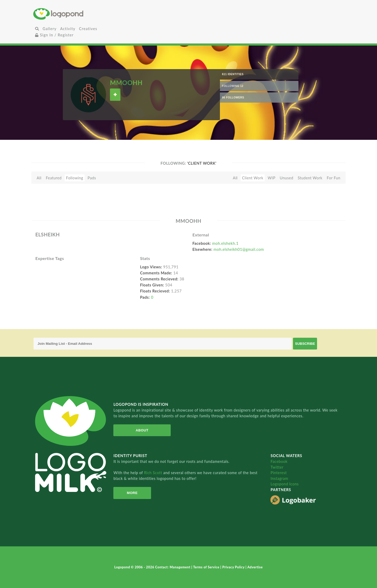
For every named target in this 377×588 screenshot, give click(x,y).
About (142, 430)
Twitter (277, 467)
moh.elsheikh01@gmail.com (239, 249)
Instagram (279, 478)
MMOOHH (126, 83)
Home (85, 14)
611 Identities (233, 74)
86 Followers (233, 98)
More (132, 493)
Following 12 (233, 86)
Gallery (50, 29)
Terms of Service (207, 567)
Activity (68, 29)
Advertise (255, 567)
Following (75, 178)
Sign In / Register (54, 35)
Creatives (88, 29)
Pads (92, 178)
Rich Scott (154, 473)
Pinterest (279, 473)
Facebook (279, 461)
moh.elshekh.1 (225, 243)
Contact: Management (173, 567)
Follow (115, 95)
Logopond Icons (284, 484)
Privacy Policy (234, 567)
